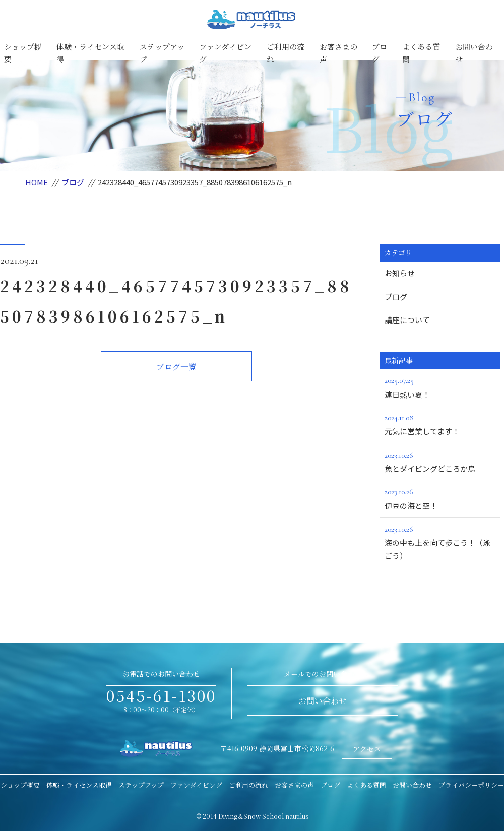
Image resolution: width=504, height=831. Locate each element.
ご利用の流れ (286, 53)
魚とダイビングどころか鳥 (440, 461)
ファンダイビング (225, 53)
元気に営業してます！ (440, 424)
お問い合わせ (474, 53)
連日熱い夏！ (440, 387)
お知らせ (400, 273)
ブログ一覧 (176, 367)
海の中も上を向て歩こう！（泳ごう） (440, 542)
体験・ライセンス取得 (90, 53)
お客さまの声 (338, 53)
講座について (407, 320)
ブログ (380, 53)
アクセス (367, 749)
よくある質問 (421, 53)
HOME (37, 182)
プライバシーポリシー (471, 785)
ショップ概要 (23, 53)
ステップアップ (162, 53)
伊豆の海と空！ (440, 498)
